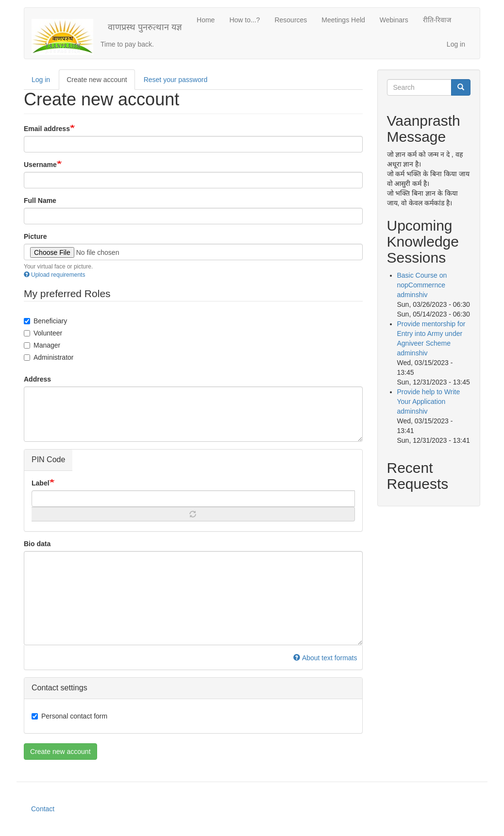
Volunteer (43, 333)
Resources (291, 20)
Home (206, 20)
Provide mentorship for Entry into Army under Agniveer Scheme (431, 334)
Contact (43, 809)
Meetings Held (343, 20)
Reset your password (176, 80)
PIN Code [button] (48, 460)
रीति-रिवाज (437, 20)
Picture (35, 236)
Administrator (49, 357)
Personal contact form (69, 716)
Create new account (101, 82)
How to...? (244, 20)
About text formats (325, 658)
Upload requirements (54, 275)
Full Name (40, 201)
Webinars (394, 20)
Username (40, 165)
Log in (456, 44)
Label (41, 483)
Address (37, 379)
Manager (42, 345)
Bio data (37, 544)
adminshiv (412, 295)
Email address (47, 129)
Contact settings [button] (59, 688)
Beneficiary (45, 321)
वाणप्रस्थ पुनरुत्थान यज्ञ (145, 27)
